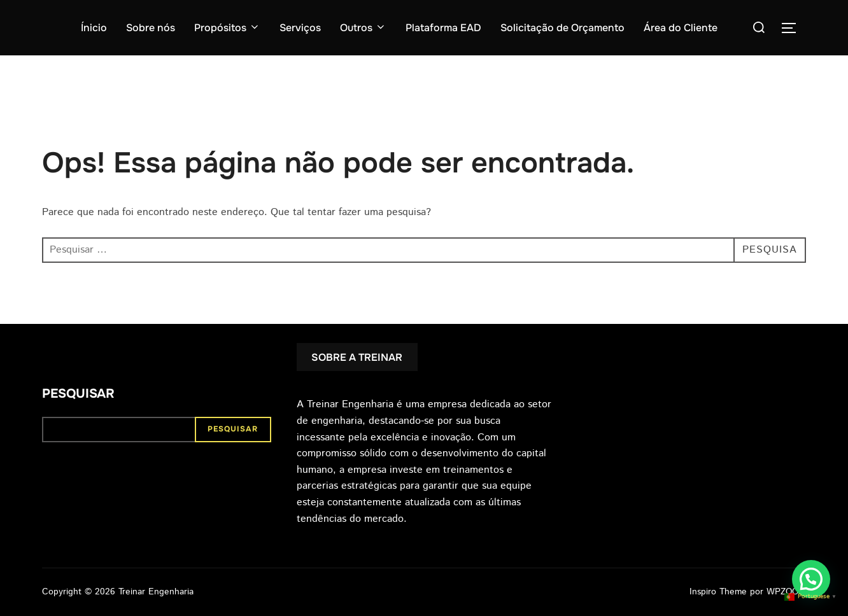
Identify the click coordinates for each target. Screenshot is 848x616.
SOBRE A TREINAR (357, 357)
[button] (811, 579)
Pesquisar (78, 394)
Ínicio (94, 28)
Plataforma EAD (443, 28)
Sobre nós (151, 28)
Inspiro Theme (718, 592)
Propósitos (227, 28)
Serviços (300, 28)
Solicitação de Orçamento (562, 28)
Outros (363, 28)
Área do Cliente (681, 28)
